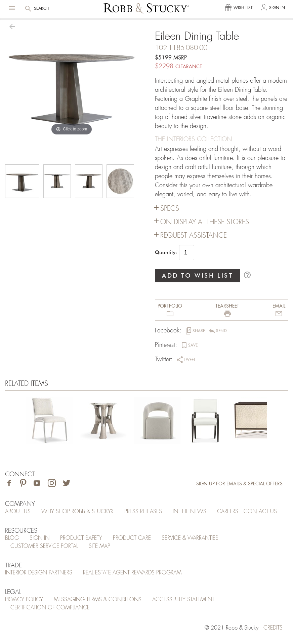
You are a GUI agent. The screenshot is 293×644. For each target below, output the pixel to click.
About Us (18, 512)
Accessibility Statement (183, 600)
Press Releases (143, 512)
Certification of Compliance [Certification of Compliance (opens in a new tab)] (50, 608)
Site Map (99, 546)
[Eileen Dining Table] (50, 422)
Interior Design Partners (39, 573)
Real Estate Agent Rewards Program (132, 573)
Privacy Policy (24, 600)
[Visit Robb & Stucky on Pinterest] (23, 484)
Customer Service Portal (44, 546)
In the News (190, 512)
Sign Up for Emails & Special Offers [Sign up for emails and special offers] (239, 484)
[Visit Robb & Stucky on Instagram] (52, 484)
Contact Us (260, 512)
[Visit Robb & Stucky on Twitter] (67, 484)
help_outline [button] (247, 275)
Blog (12, 538)
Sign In (39, 538)
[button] (12, 8)
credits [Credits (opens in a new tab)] (273, 628)
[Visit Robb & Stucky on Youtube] (37, 484)
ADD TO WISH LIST (198, 275)
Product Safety (81, 538)
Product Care (132, 538)
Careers (228, 512)
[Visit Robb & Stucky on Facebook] (9, 484)
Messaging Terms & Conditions (98, 600)
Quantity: (166, 252)
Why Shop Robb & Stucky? (77, 512)
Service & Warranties (190, 538)
